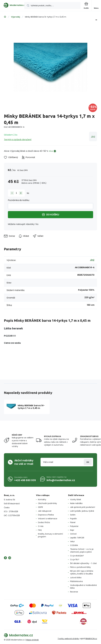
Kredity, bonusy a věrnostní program (50, 535)
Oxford (73, 534)
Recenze (74, 592)
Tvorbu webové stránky (68, 639)
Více (51, 151)
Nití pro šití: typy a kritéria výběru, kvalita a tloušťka (82, 572)
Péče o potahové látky (80, 567)
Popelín (73, 519)
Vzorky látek (76, 500)
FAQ (40, 530)
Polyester (74, 526)
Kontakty (42, 500)
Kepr (72, 530)
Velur (72, 541)
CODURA (74, 545)
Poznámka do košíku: (19, 200)
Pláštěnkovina (76, 581)
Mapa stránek (32, 640)
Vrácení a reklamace (48, 519)
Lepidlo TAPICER (77, 538)
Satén (73, 515)
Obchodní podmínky (47, 503)
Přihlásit (88, 462)
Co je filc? (75, 560)
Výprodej (16, 17)
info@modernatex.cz (61, 480)
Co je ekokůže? (77, 556)
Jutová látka (76, 578)
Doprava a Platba (46, 515)
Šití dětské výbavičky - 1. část (83, 563)
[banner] (12, 5)
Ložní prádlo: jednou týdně (82, 511)
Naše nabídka (76, 503)
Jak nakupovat (45, 511)
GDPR (40, 507)
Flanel (73, 522)
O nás (41, 526)
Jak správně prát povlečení (83, 507)
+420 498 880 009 (25, 480)
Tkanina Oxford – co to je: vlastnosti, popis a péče (82, 551)
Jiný (93, 137)
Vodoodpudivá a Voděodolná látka (83, 587)
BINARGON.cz (91, 639)
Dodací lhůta (44, 522)
